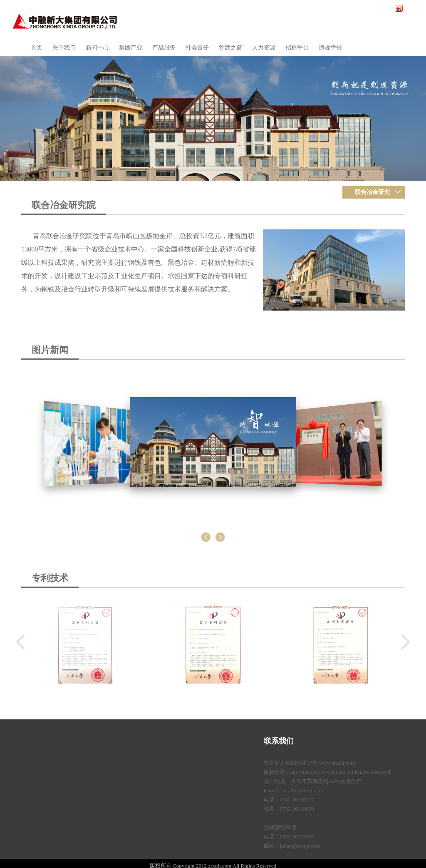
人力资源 (264, 48)
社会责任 (197, 48)
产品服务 (164, 48)
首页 (37, 48)
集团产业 (131, 48)
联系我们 (279, 741)
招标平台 (297, 48)
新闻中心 (97, 48)
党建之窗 (230, 48)
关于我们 (64, 48)
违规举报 (330, 48)
